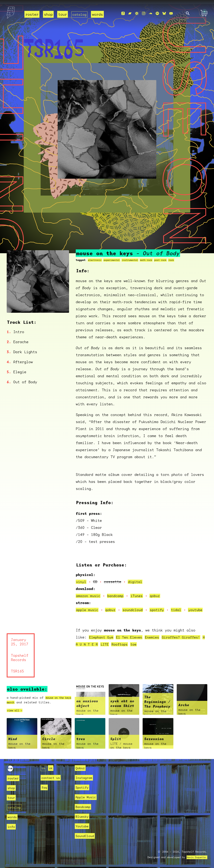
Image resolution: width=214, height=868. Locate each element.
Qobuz (81, 768)
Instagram (85, 778)
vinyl (82, 578)
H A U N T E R (112, 648)
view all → (16, 714)
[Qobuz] (137, 14)
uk (52, 768)
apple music (88, 606)
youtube (88, 613)
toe (164, 648)
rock (180, 256)
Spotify (83, 787)
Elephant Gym (102, 641)
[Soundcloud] (150, 14)
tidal (182, 606)
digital (137, 578)
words (99, 14)
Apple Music (88, 797)
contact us (52, 778)
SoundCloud (86, 836)
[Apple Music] (123, 14)
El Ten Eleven (132, 641)
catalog (80, 14)
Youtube (83, 826)
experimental (114, 256)
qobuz (160, 592)
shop (48, 14)
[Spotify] (157, 14)
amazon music (89, 592)
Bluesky (83, 816)
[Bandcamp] (130, 14)
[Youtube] (171, 14)
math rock (153, 256)
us (44, 768)
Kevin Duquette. (196, 857)
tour (63, 14)
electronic (96, 256)
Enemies (157, 641)
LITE (134, 648)
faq (45, 787)
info (12, 827)
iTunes (140, 592)
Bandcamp (84, 807)
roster (32, 14)
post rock (168, 256)
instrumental (135, 256)
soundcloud (136, 606)
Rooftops (149, 648)
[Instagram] (144, 14)
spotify (162, 606)
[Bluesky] (164, 14)
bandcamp (118, 592)
